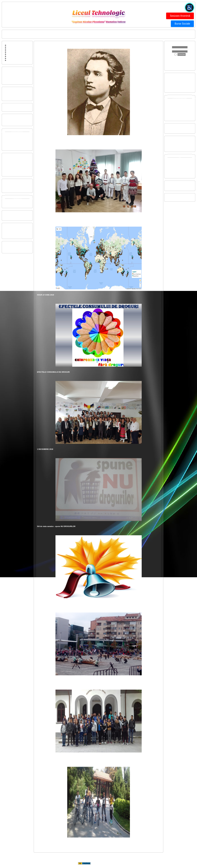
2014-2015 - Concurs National (179, 174)
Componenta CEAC (13, 157)
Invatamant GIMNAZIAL (14, 135)
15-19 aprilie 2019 (174, 142)
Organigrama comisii (13, 95)
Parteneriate (10, 202)
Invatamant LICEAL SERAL (16, 141)
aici (186, 66)
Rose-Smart (10, 204)
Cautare (9, 51)
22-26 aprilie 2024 (174, 140)
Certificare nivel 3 (174, 81)
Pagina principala (12, 34)
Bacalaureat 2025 (174, 86)
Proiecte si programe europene (17, 200)
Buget (7, 118)
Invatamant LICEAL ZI (13, 137)
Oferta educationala (13, 71)
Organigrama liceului (13, 97)
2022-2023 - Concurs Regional (179, 163)
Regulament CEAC (12, 159)
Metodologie (10, 189)
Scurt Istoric (11, 53)
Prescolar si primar (12, 235)
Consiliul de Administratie (15, 215)
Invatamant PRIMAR (13, 133)
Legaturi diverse (13, 58)
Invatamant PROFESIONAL (16, 139)
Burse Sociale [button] (182, 24)
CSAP (7, 245)
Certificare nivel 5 (174, 85)
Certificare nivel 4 (174, 83)
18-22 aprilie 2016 (174, 148)
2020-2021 (172, 109)
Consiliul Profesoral (12, 216)
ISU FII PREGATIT (57, 34)
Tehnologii (9, 233)
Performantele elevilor (13, 75)
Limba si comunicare (13, 227)
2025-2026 (172, 100)
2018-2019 (172, 113)
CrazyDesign (124, 863)
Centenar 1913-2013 (175, 185)
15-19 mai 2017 (173, 146)
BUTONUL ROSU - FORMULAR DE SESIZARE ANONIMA (90, 34)
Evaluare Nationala (175, 88)
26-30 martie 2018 (175, 144)
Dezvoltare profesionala (14, 187)
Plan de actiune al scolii (14, 91)
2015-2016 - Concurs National (179, 172)
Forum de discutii (13, 47)
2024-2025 (172, 102)
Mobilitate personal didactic (15, 107)
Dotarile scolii (10, 77)
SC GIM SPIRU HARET (177, 197)
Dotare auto (172, 127)
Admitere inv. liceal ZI (176, 77)
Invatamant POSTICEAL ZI (15, 143)
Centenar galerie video (176, 187)
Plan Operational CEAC (14, 165)
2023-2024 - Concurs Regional (179, 161)
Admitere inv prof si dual (177, 79)
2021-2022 (172, 107)
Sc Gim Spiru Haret (14, 56)
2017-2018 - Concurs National (179, 168)
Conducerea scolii (41, 34)
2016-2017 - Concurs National (179, 170)
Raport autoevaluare (13, 163)
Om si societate (11, 231)
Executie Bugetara (12, 120)
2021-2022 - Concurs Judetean (179, 165)
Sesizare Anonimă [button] (180, 16)
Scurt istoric (9, 80)
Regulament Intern (12, 170)
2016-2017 (172, 117)
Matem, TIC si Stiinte (13, 229)
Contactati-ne (26, 34)
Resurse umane (11, 78)
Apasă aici (172, 61)
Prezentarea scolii (12, 73)
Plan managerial (11, 93)
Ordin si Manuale (12, 172)
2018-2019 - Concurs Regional (179, 167)
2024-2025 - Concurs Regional (179, 159)
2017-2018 (172, 115)
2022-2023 (172, 105)
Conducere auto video (176, 129)
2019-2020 (172, 111)
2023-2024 (172, 104)
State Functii (10, 122)
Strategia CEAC (11, 161)
